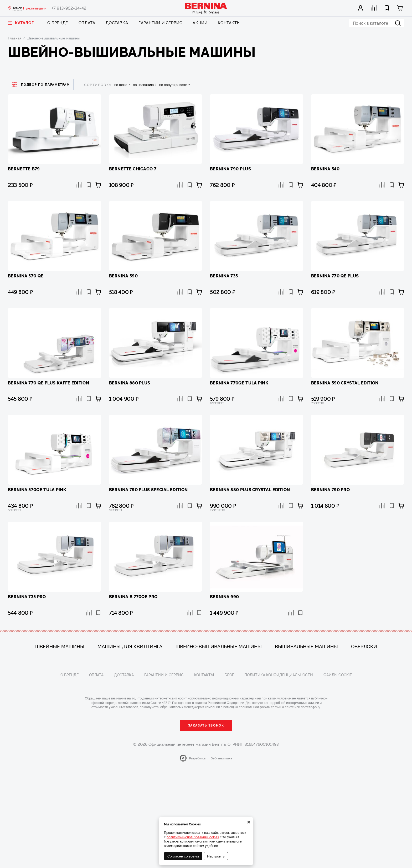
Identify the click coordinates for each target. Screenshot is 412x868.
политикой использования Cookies (193, 837)
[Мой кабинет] (361, 8)
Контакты (229, 22)
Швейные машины (60, 646)
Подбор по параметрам (41, 84)
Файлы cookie (338, 675)
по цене (121, 85)
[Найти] (398, 23)
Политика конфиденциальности (279, 675)
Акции (200, 22)
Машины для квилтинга (130, 646)
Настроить (216, 856)
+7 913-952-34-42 (69, 8)
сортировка (98, 85)
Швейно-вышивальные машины (219, 646)
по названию (143, 85)
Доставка (117, 22)
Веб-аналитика (221, 758)
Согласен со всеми (183, 856)
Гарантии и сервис (160, 22)
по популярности (173, 85)
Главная (15, 38)
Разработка (197, 758)
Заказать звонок (206, 725)
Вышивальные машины (306, 646)
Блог (229, 675)
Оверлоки (364, 646)
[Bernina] (206, 8)
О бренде (58, 22)
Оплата (87, 22)
